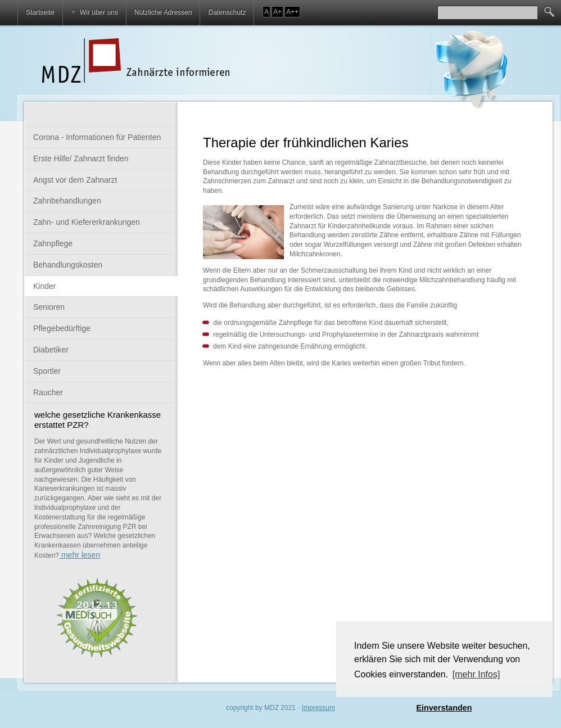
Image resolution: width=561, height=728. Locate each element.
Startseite (40, 12)
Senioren (49, 307)
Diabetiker (51, 350)
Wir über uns (99, 12)
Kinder (44, 286)
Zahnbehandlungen (67, 201)
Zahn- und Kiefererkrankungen (87, 222)
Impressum (318, 708)
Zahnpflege (53, 243)
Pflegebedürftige (62, 328)
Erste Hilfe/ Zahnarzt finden (81, 159)
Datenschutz (227, 12)
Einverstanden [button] (444, 708)
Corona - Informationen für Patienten (97, 137)
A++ (292, 12)
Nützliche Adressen (163, 12)
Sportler (47, 371)
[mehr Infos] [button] (476, 674)
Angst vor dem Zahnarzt (75, 180)
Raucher (48, 392)
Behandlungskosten (68, 265)
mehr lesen (80, 555)
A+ (277, 12)
